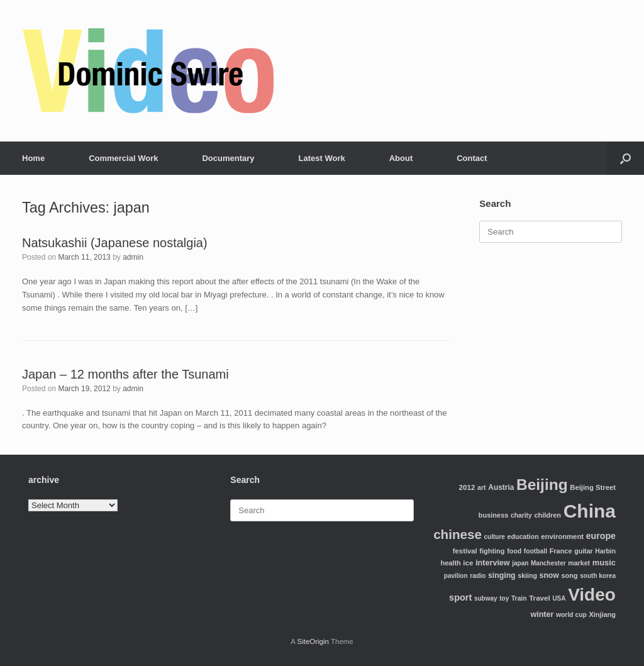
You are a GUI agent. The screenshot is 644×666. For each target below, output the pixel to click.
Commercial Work (123, 158)
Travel (540, 598)
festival (465, 551)
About (401, 158)
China (590, 511)
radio (478, 576)
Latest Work (322, 158)
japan (520, 563)
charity (521, 515)
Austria (501, 487)
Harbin (605, 551)
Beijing (542, 485)
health (450, 563)
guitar (584, 551)
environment (562, 536)
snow (549, 575)
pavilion (456, 576)
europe (601, 536)
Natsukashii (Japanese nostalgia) (115, 243)
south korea (598, 576)
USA (559, 598)
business (493, 515)
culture (495, 537)
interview (493, 563)
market (579, 563)
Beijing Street (593, 487)
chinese (458, 534)
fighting (492, 551)
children (547, 515)
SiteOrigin (313, 641)
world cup (571, 615)
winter (542, 614)
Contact (472, 158)
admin (133, 257)
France (561, 551)
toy (504, 598)
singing (502, 575)
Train (519, 598)
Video (592, 595)
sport (460, 597)
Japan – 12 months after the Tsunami (125, 374)
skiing (527, 575)
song (570, 575)
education (523, 536)
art (482, 487)
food (514, 551)
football (536, 551)
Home (33, 158)
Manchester (548, 563)
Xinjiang (602, 614)
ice (468, 563)
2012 (467, 487)
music (604, 563)
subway (486, 598)
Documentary (228, 158)
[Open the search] (625, 158)
